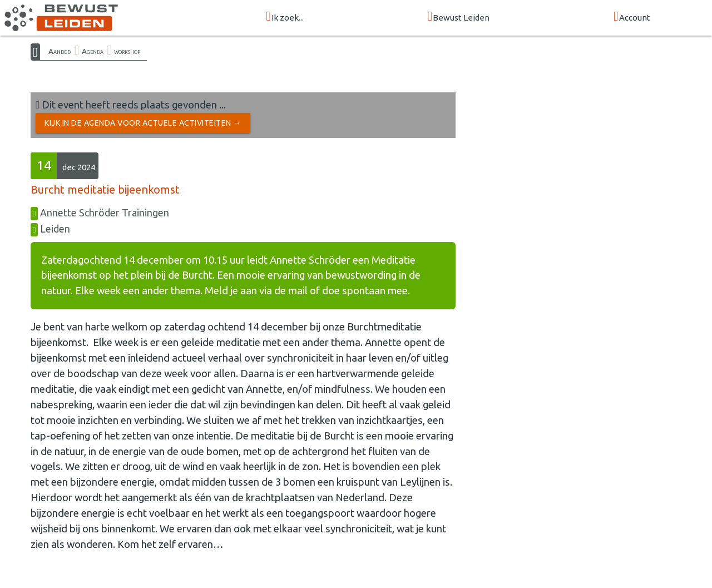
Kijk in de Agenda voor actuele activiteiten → (143, 123)
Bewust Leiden (459, 17)
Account (632, 17)
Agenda (93, 51)
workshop (127, 51)
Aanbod (60, 51)
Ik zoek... (285, 17)
